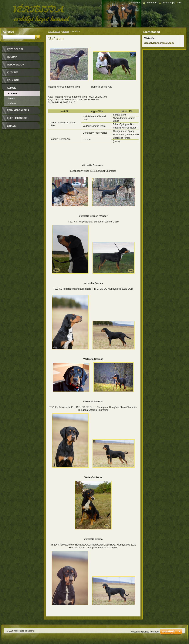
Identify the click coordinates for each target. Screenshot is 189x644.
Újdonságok (16, 65)
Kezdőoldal (54, 31)
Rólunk (12, 57)
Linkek (12, 126)
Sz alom (12, 93)
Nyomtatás (151, 3)
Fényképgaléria (18, 110)
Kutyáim (12, 72)
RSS (180, 3)
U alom (12, 103)
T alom (12, 98)
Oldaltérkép (168, 3)
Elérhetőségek (18, 118)
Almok (66, 31)
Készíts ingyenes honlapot (145, 632)
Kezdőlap (136, 3)
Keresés (8, 32)
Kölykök (13, 80)
